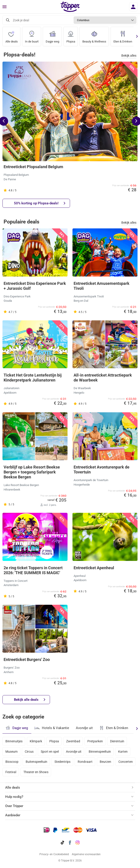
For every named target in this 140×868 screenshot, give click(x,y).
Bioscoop (12, 762)
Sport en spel (50, 752)
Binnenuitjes (14, 741)
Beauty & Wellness (94, 35)
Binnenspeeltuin (100, 752)
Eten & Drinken (123, 35)
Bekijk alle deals (30, 700)
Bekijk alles (129, 56)
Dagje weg (52, 35)
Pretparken (95, 741)
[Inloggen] (133, 7)
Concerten (126, 762)
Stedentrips (62, 762)
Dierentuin (117, 741)
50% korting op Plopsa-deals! (40, 203)
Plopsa (71, 35)
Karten (123, 752)
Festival (11, 772)
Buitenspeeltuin (36, 762)
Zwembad (73, 741)
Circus (29, 752)
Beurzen (105, 762)
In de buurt (32, 35)
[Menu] (5, 7)
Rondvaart (85, 762)
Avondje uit (84, 728)
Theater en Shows (36, 772)
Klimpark (36, 741)
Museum (11, 752)
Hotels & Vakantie (52, 727)
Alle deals (12, 35)
